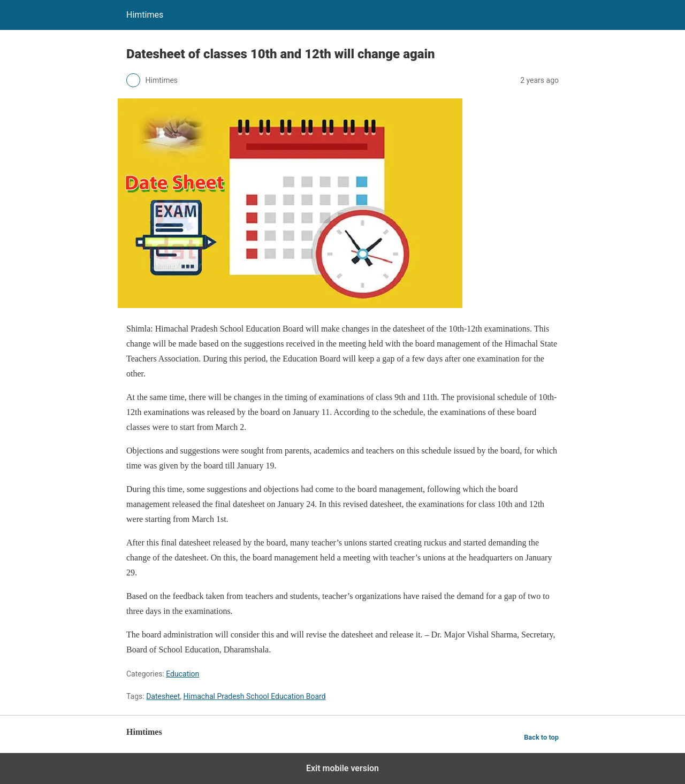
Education (182, 674)
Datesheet (163, 696)
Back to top (541, 737)
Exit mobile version (342, 768)
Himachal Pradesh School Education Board (255, 696)
